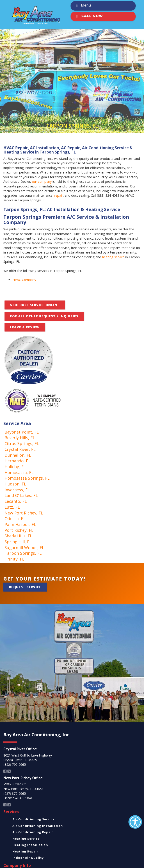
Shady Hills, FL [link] (18, 536)
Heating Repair (25, 851)
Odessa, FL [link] (15, 519)
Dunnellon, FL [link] (18, 455)
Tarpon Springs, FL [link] (23, 553)
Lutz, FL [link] (12, 507)
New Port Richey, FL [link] (24, 513)
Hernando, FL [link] (17, 461)
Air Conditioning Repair (33, 832)
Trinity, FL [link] (14, 559)
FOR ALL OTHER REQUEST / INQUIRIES (44, 316)
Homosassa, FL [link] (19, 472)
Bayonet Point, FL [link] (22, 432)
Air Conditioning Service (33, 819)
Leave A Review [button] (25, 327)
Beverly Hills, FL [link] (20, 438)
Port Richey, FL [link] (19, 530)
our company (42, 181)
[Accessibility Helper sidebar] (135, 822)
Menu (83, 6)
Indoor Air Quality (28, 858)
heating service (113, 257)
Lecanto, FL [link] (16, 501)
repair (59, 195)
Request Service (25, 587)
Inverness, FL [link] (17, 490)
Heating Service (26, 839)
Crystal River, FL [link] (20, 449)
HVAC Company (24, 280)
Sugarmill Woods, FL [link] (24, 548)
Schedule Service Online (35, 305)
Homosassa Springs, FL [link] (27, 478)
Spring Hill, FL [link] (18, 542)
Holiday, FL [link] (15, 467)
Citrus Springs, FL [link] (22, 443)
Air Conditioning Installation (38, 826)
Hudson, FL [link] (15, 484)
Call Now (89, 16)
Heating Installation (30, 845)
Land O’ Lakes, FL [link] (21, 495)
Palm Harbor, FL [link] (20, 524)
